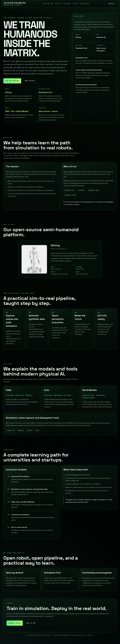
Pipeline (67, 4)
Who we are (48, 4)
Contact (111, 4)
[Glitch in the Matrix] (15, 4)
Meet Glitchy (30, 81)
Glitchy (58, 4)
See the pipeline (12, 81)
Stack (75, 4)
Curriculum (84, 4)
